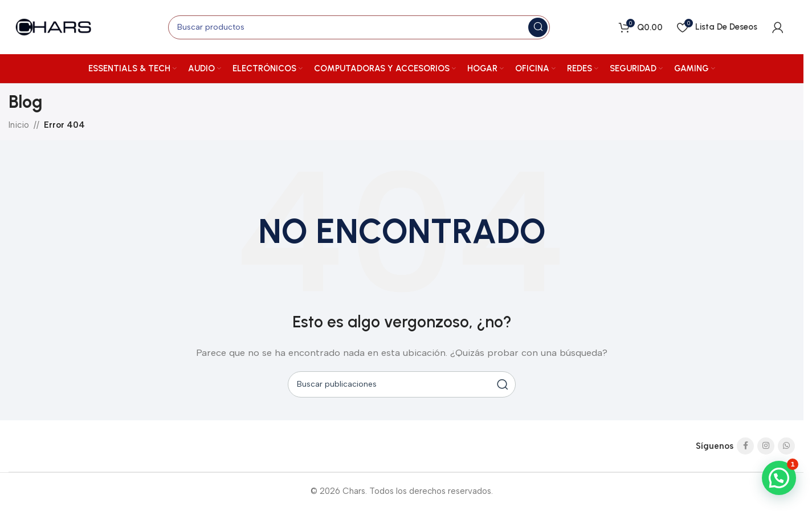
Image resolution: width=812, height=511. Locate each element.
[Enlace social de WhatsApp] (786, 446)
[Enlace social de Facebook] (745, 446)
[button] (779, 478)
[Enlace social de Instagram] (766, 446)
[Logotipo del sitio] (54, 26)
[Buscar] (359, 27)
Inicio (19, 125)
